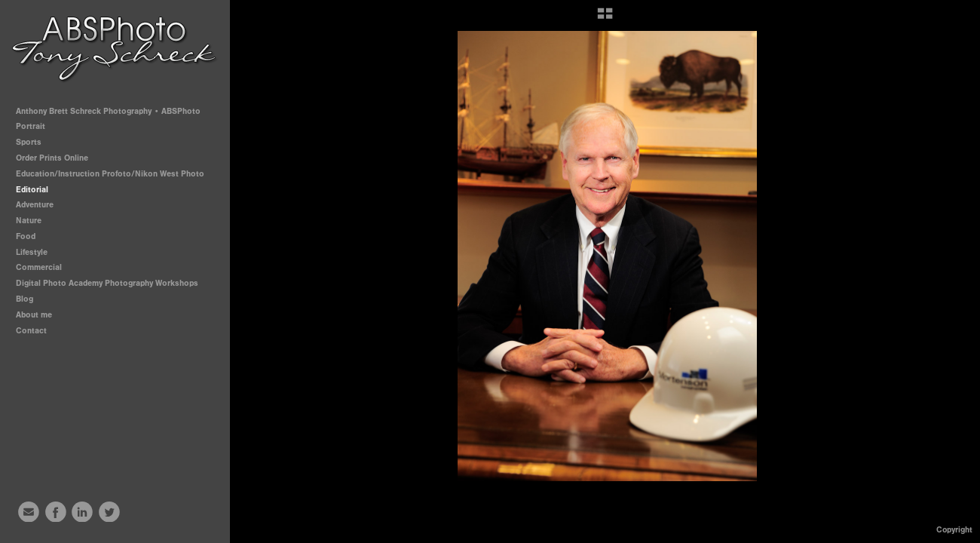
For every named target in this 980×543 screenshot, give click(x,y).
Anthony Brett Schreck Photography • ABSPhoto (108, 111)
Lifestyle (32, 252)
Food (26, 236)
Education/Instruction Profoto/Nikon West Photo (110, 174)
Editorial (32, 190)
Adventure (35, 205)
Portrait (36, 126)
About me (34, 315)
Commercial (39, 267)
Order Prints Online (52, 158)
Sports (34, 142)
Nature (29, 221)
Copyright (954, 530)
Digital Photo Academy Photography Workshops (112, 283)
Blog (24, 299)
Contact (31, 331)
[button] (605, 19)
